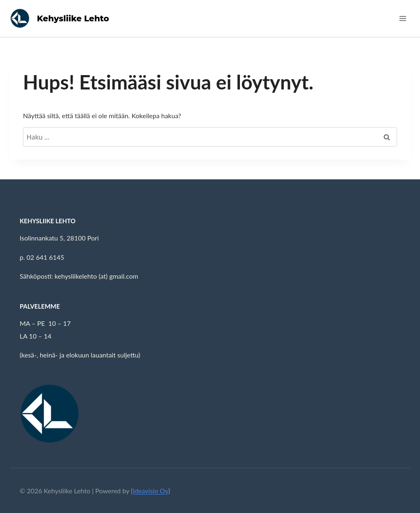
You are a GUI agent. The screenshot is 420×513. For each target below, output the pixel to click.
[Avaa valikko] (403, 18)
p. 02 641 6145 (42, 257)
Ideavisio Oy (151, 491)
